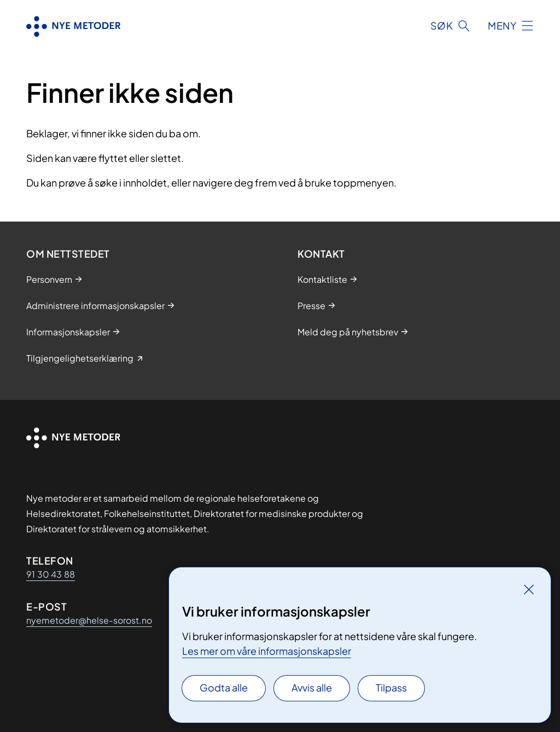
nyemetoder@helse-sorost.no (89, 620)
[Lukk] (529, 589)
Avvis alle (312, 687)
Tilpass (391, 687)
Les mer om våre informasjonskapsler (267, 651)
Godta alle (224, 687)
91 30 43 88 (51, 574)
